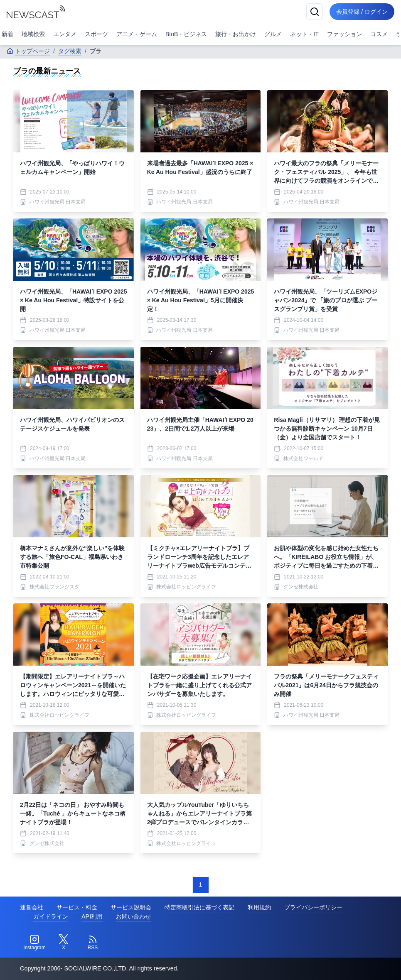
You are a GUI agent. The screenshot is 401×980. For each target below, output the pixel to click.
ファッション (344, 34)
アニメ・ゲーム (137, 34)
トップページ (28, 51)
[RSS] (93, 943)
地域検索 (33, 34)
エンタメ (65, 34)
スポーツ (96, 34)
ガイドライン (51, 916)
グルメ (273, 34)
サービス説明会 (131, 907)
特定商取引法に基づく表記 (199, 907)
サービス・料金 (77, 907)
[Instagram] (34, 943)
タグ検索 (70, 51)
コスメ (379, 34)
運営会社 (32, 907)
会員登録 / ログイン (362, 12)
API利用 (92, 916)
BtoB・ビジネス (186, 34)
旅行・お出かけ (236, 34)
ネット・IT (304, 34)
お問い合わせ (133, 916)
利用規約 (259, 907)
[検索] (315, 12)
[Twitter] (64, 943)
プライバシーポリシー (313, 907)
